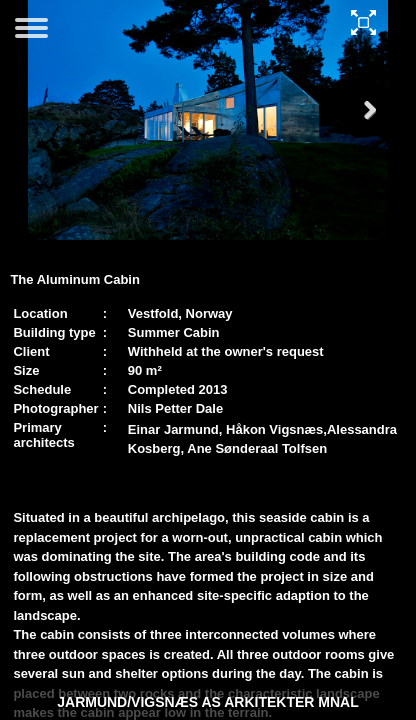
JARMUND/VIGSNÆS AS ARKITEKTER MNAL (208, 702)
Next (361, 129)
